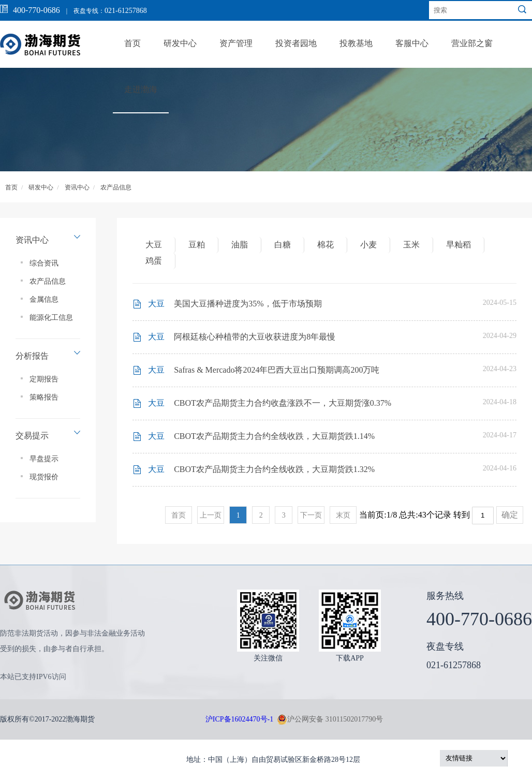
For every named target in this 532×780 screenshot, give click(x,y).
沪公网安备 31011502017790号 (330, 719)
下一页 (311, 515)
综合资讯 (44, 263)
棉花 (326, 245)
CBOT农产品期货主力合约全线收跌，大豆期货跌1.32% (274, 469)
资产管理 (236, 43)
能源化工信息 (51, 318)
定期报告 (44, 379)
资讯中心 (77, 187)
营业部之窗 (472, 43)
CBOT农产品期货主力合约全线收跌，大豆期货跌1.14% (274, 436)
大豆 (154, 245)
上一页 (211, 515)
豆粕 (197, 245)
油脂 (240, 245)
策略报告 (44, 397)
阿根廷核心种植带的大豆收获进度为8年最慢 (255, 337)
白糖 (283, 245)
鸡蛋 (154, 261)
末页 (343, 515)
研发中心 (180, 43)
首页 (132, 43)
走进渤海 (141, 89)
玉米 (411, 245)
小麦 (368, 245)
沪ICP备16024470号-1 (239, 719)
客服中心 (412, 43)
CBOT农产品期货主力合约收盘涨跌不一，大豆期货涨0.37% (283, 403)
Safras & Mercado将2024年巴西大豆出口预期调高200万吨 (277, 370)
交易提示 (32, 436)
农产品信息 (116, 187)
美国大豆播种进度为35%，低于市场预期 (248, 304)
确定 (510, 515)
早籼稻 (459, 245)
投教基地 (356, 43)
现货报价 (44, 477)
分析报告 (32, 356)
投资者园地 (296, 43)
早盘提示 (44, 459)
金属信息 (44, 299)
